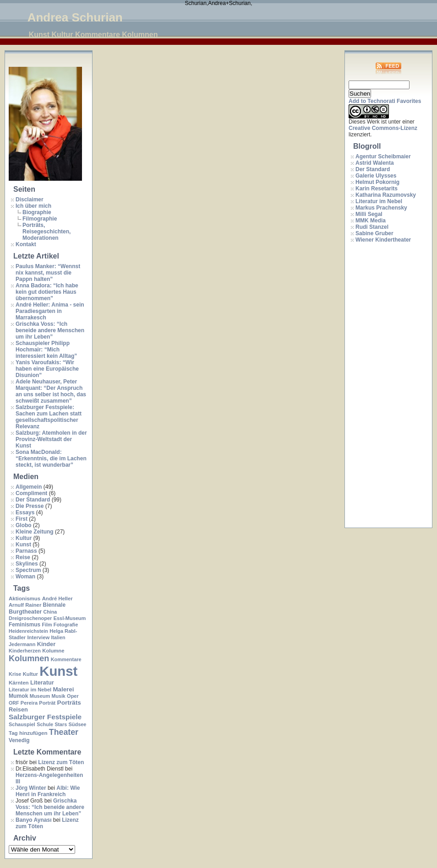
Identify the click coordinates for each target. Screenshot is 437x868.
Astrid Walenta (375, 163)
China (50, 612)
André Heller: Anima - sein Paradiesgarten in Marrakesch (50, 311)
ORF (14, 703)
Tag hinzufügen (28, 733)
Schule (45, 724)
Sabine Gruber (374, 233)
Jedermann (22, 644)
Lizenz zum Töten (61, 762)
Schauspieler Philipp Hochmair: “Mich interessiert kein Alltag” (46, 350)
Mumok (18, 696)
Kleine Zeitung (35, 532)
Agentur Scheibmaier (383, 156)
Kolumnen (29, 658)
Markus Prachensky (381, 208)
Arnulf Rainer (25, 605)
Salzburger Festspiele (45, 717)
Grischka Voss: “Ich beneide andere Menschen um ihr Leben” (50, 330)
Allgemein (29, 487)
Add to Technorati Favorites (385, 101)
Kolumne (53, 651)
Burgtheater (25, 612)
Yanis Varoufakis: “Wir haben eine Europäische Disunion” (47, 369)
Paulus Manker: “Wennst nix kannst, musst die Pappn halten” (48, 273)
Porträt (47, 703)
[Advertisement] (385, 386)
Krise (15, 674)
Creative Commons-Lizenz (383, 128)
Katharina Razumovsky (386, 195)
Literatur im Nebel (30, 690)
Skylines (27, 564)
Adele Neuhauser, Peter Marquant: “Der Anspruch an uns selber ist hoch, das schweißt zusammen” (51, 391)
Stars (61, 724)
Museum (40, 696)
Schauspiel (22, 724)
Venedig (19, 740)
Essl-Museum (70, 618)
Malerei (63, 689)
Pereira (29, 703)
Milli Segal (369, 214)
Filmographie (40, 219)
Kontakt (26, 244)
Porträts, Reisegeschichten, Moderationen (46, 232)
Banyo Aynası (33, 820)
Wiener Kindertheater (383, 240)
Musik (59, 696)
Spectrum (28, 570)
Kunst (23, 545)
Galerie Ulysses (376, 176)
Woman (25, 577)
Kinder (46, 644)
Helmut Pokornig (377, 182)
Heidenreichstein (28, 631)
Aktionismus (25, 598)
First (22, 519)
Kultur (24, 538)
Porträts (69, 703)
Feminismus (25, 625)
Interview (38, 637)
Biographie (37, 212)
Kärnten (19, 683)
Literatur (42, 682)
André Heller (57, 598)
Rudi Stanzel (372, 227)
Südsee (77, 724)
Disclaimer (30, 199)
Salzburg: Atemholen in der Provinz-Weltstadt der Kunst (51, 439)
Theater (64, 732)
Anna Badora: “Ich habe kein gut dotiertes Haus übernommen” (47, 292)
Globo (24, 525)
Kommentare (66, 659)
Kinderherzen (25, 651)
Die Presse (30, 506)
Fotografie (66, 625)
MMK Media (371, 221)
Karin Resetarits (377, 189)
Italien (58, 637)
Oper (73, 696)
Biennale (54, 605)
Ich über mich (33, 206)
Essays (25, 512)
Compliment (31, 493)
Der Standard (33, 500)
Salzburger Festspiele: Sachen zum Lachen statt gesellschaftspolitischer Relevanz (49, 417)
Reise (23, 557)
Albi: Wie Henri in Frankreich (48, 791)
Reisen (18, 709)
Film (47, 625)
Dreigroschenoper (30, 618)
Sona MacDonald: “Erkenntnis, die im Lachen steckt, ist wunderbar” (51, 458)
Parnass (26, 551)
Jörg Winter (31, 788)
